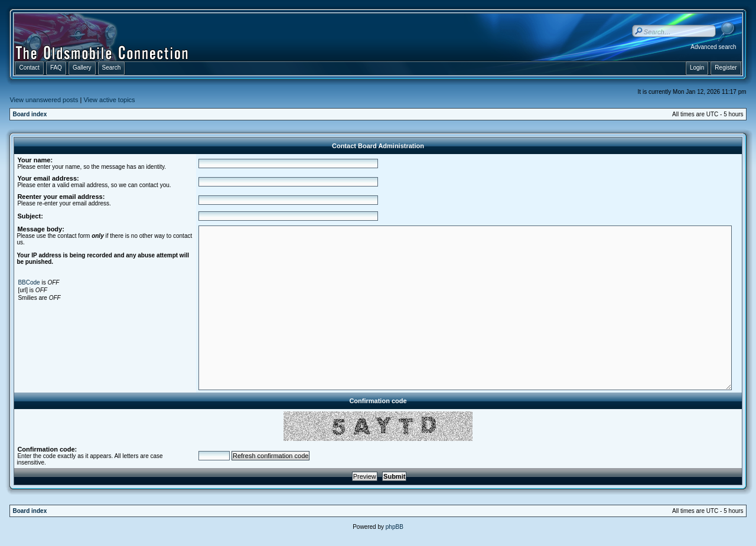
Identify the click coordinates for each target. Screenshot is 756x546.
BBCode (29, 282)
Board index (30, 114)
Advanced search (713, 47)
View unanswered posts (44, 100)
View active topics (109, 100)
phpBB (395, 527)
